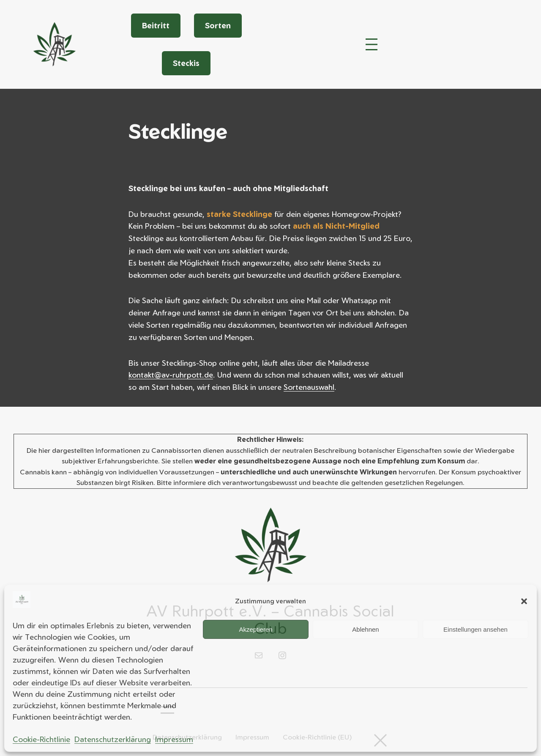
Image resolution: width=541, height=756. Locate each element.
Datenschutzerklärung (113, 739)
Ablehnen (365, 629)
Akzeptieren (255, 629)
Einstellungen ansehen (475, 629)
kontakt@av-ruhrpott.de (171, 375)
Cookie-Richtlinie (41, 739)
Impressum (174, 739)
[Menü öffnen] (372, 44)
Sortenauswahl (309, 387)
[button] (524, 601)
